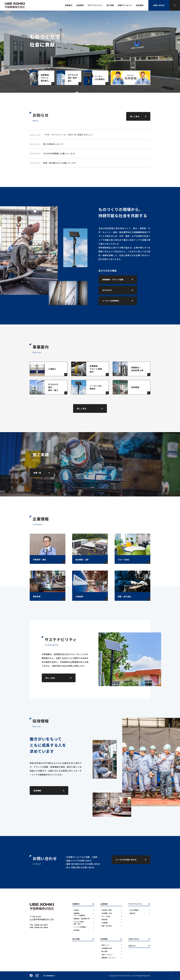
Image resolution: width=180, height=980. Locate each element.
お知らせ (132, 946)
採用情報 (104, 939)
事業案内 (76, 904)
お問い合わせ (134, 939)
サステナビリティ (136, 904)
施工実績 (76, 939)
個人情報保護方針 (49, 976)
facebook (31, 976)
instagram (37, 976)
